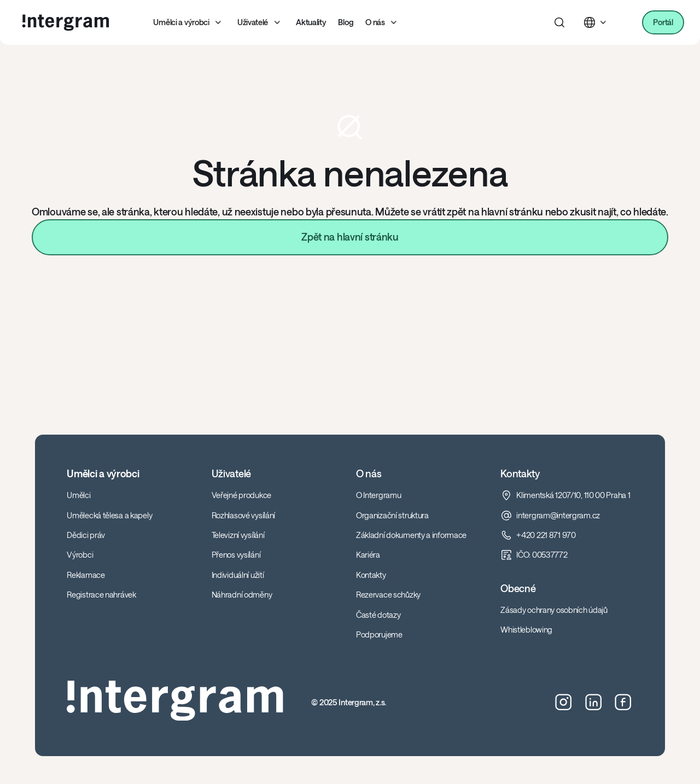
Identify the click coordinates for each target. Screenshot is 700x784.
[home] (66, 23)
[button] (189, 22)
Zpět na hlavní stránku (350, 237)
